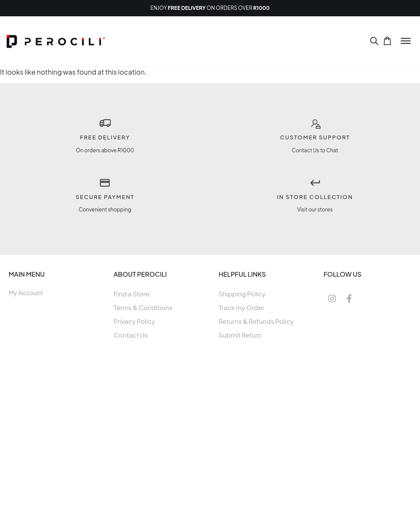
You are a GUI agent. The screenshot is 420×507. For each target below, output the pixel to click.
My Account (26, 293)
